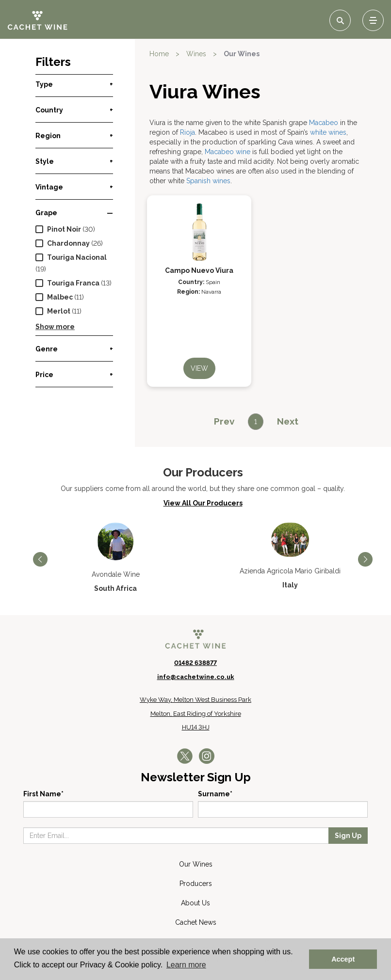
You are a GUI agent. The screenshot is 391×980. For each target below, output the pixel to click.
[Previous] (224, 421)
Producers (196, 884)
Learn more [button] (186, 965)
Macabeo (324, 123)
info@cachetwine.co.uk (196, 677)
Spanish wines (208, 181)
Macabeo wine (228, 152)
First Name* (43, 794)
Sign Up (348, 836)
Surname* (215, 794)
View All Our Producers (203, 503)
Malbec (60, 297)
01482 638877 (195, 663)
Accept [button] (343, 959)
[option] (115, 558)
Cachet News (196, 922)
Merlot (59, 311)
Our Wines (242, 54)
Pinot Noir (64, 229)
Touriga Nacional (77, 257)
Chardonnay (68, 243)
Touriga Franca (73, 283)
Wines (196, 54)
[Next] (288, 421)
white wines (328, 132)
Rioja (187, 132)
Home (159, 54)
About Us (195, 903)
